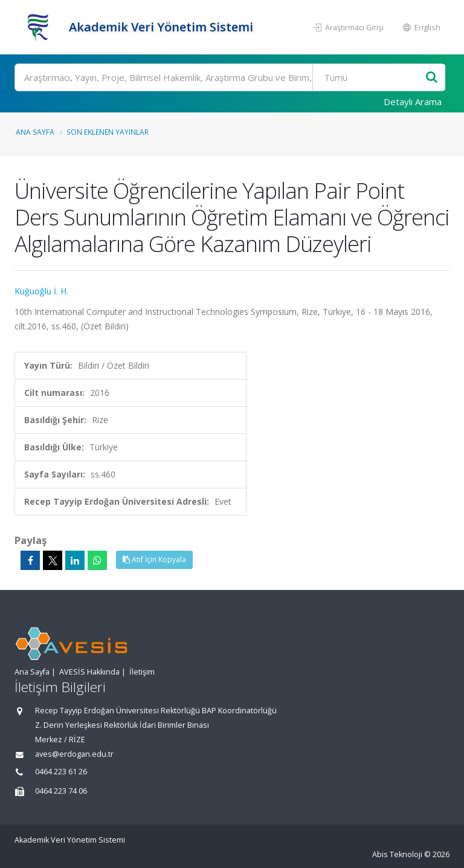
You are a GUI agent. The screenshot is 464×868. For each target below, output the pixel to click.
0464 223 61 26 (61, 772)
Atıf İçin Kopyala (154, 559)
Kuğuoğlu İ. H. (41, 291)
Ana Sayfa (35, 132)
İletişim (142, 672)
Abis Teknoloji (397, 854)
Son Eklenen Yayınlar (108, 132)
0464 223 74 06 (61, 791)
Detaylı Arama (413, 102)
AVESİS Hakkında (89, 672)
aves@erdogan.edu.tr (74, 754)
